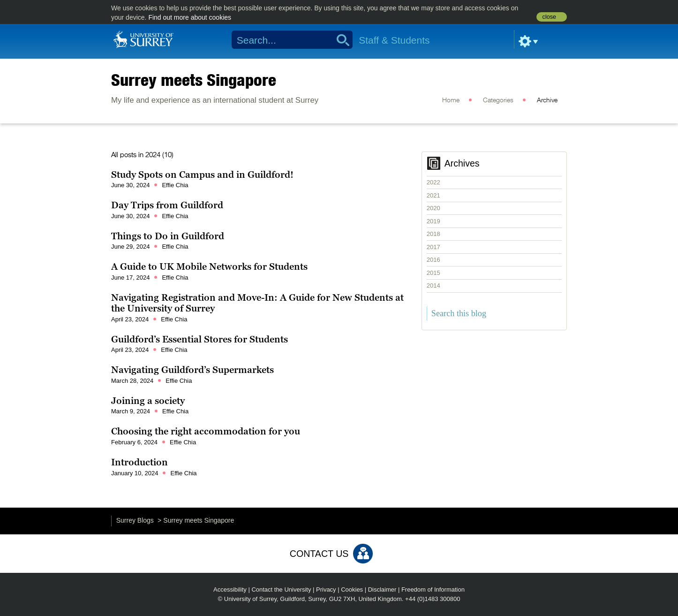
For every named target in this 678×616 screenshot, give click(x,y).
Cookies (352, 589)
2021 (433, 195)
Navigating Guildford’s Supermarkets (192, 370)
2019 (433, 221)
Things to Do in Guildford (168, 236)
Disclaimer (382, 589)
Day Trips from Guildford (167, 205)
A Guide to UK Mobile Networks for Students (209, 266)
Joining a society (148, 401)
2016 (433, 260)
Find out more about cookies (190, 17)
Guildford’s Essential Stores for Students (200, 339)
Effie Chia (175, 185)
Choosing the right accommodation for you (206, 431)
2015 (433, 273)
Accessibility (230, 589)
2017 (433, 247)
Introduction (139, 462)
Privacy (326, 589)
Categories (498, 100)
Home (451, 100)
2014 (433, 285)
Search (340, 40)
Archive (547, 100)
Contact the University (281, 589)
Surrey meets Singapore (194, 80)
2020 (433, 208)
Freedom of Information (433, 589)
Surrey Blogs (135, 520)
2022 (433, 182)
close (549, 17)
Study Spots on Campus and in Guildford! (202, 175)
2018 (433, 234)
